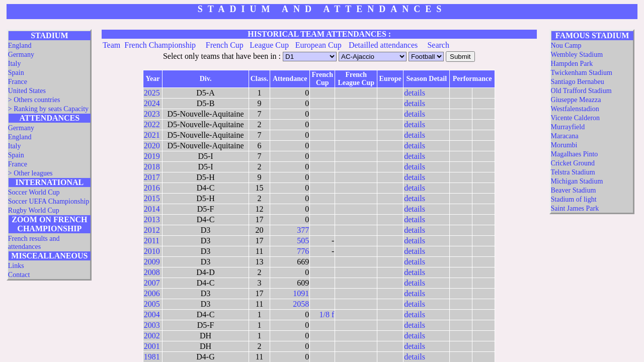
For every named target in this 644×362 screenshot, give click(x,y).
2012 (152, 230)
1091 (301, 293)
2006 (152, 293)
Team (111, 45)
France (18, 82)
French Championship (160, 45)
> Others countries (34, 100)
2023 (152, 114)
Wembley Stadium (577, 55)
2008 (152, 272)
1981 (152, 357)
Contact (19, 275)
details (415, 93)
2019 (152, 156)
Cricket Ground (573, 163)
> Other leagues (30, 173)
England (20, 46)
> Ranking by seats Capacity (48, 109)
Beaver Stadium (574, 190)
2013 (152, 219)
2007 (152, 283)
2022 (152, 124)
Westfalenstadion (575, 109)
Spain (16, 73)
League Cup (269, 45)
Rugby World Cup (34, 210)
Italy (15, 64)
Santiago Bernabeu (578, 82)
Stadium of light (574, 199)
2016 (152, 188)
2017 (152, 177)
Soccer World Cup (34, 192)
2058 (301, 304)
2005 (152, 304)
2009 (152, 262)
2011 (152, 241)
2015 (152, 198)
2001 (152, 346)
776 (303, 251)
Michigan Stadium (577, 181)
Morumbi (564, 145)
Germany (21, 55)
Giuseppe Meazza (576, 100)
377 (303, 230)
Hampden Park (572, 64)
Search (438, 45)
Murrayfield (568, 127)
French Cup (225, 45)
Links (16, 266)
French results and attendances (34, 243)
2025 (152, 93)
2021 (152, 135)
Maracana (565, 136)
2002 (152, 336)
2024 (152, 103)
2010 (152, 251)
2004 (152, 314)
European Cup (318, 45)
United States (27, 91)
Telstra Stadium (573, 172)
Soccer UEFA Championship (49, 201)
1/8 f (327, 314)
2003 (152, 325)
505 (303, 241)
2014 (152, 209)
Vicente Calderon (576, 118)
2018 (152, 167)
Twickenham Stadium (582, 73)
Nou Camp (566, 46)
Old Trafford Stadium (581, 91)
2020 (152, 146)
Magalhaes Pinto (575, 154)
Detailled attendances (383, 45)
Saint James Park (575, 208)
